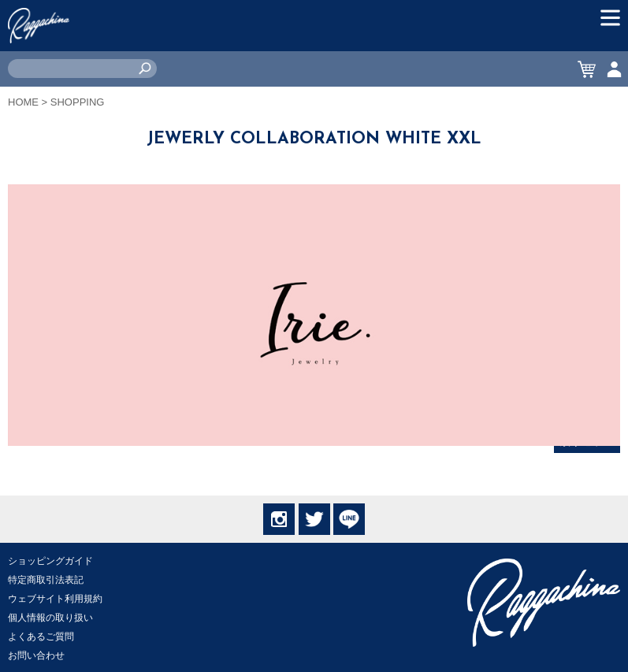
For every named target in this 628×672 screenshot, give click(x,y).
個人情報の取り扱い (50, 618)
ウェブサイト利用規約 (55, 599)
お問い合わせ (36, 655)
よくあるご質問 (41, 637)
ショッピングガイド (50, 561)
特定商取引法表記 (46, 580)
